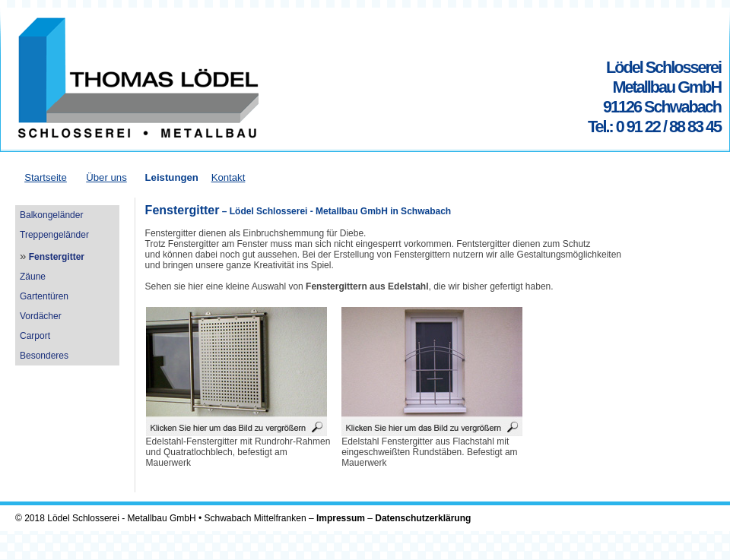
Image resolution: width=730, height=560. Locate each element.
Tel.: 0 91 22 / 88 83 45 (654, 127)
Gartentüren (44, 296)
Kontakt (229, 177)
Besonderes (44, 356)
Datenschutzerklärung (423, 518)
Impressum (341, 518)
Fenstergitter (57, 257)
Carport (35, 336)
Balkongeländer (51, 215)
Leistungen (171, 177)
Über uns (106, 177)
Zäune (33, 277)
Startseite (46, 177)
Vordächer (41, 316)
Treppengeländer (54, 235)
